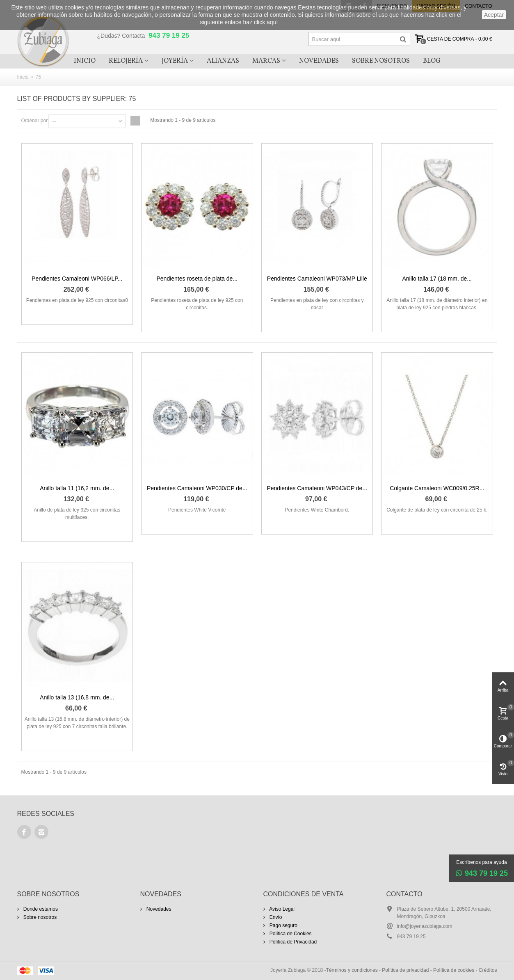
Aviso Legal (282, 909)
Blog (432, 61)
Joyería (175, 61)
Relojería (126, 61)
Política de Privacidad (293, 942)
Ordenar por (35, 121)
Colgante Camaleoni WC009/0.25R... (437, 488)
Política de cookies (454, 970)
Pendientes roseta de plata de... (197, 279)
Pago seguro (283, 925)
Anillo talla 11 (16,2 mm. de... (77, 488)
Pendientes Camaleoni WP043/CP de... (317, 488)
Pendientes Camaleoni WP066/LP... (77, 279)
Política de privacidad (405, 970)
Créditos (488, 970)
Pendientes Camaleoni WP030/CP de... (197, 488)
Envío (275, 917)
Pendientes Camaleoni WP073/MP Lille (317, 279)
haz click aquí (261, 22)
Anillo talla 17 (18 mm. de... (437, 279)
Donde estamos (40, 909)
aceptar (494, 15)
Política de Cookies (290, 934)
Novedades (319, 61)
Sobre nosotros (40, 917)
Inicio (85, 61)
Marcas (266, 61)
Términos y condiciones (352, 970)
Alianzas (223, 61)
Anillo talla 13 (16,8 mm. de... (77, 697)
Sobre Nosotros (381, 61)
